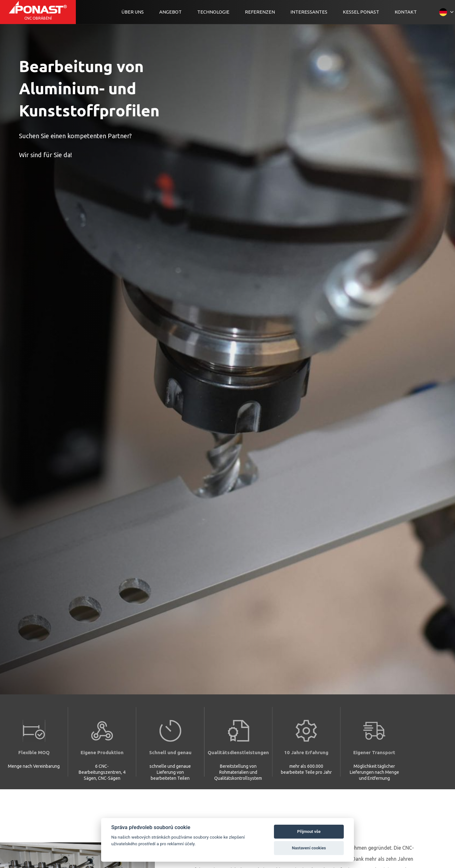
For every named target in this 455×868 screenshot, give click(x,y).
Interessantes (309, 12)
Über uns (133, 12)
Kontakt (406, 12)
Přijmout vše (309, 831)
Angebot (170, 12)
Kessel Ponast (361, 12)
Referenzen (260, 12)
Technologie (213, 12)
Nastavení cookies (309, 848)
